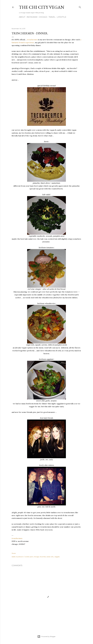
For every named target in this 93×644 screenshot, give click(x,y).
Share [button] (14, 553)
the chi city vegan (42, 7)
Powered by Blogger (46, 637)
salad (48, 557)
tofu (52, 557)
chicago (43, 17)
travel (52, 17)
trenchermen (32, 40)
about (22, 17)
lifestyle (62, 17)
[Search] (80, 7)
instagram (32, 17)
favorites (43, 557)
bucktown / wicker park (25, 557)
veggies (57, 557)
